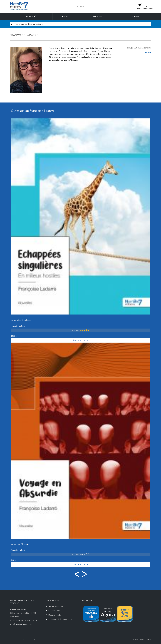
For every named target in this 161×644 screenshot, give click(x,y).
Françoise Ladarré (18, 326)
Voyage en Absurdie (20, 544)
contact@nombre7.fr (24, 624)
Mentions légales (55, 615)
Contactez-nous (54, 611)
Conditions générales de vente (60, 619)
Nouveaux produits (56, 606)
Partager (148, 52)
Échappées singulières (21, 320)
